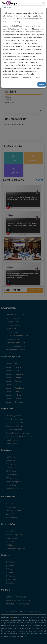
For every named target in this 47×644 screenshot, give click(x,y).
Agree (42, 84)
